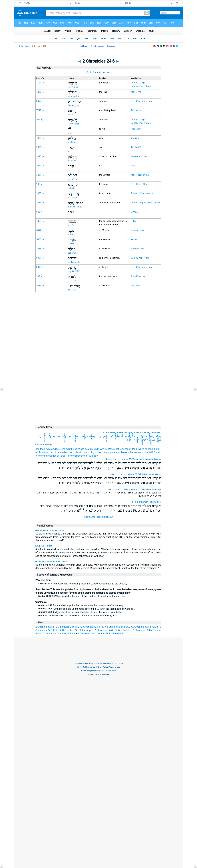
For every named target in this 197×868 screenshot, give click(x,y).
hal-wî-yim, (73, 179)
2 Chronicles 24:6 (45, 627)
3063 (39, 193)
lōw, (70, 133)
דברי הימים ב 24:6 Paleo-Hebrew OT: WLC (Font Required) (134, 489)
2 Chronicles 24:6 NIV (68, 627)
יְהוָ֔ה (159, 440)
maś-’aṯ (71, 225)
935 (38, 184)
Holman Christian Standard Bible (51, 561)
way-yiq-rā (73, 87)
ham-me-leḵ (73, 96)
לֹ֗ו (122, 436)
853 (38, 212)
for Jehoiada (63, 449)
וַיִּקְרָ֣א (158, 436)
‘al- (69, 170)
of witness (92, 456)
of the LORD (149, 452)
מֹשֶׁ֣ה (45, 436)
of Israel (61, 456)
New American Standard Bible (50, 530)
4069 (39, 138)
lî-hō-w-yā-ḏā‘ (74, 105)
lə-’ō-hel (72, 280)
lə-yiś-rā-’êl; (73, 271)
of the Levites (137, 449)
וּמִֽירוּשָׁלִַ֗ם (67, 436)
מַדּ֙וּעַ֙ (118, 436)
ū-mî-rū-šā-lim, (75, 207)
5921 (39, 166)
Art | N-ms (136, 92)
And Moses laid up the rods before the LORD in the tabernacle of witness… (86, 609)
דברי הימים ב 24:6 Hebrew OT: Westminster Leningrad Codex (133, 459)
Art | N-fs (135, 286)
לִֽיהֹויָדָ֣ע (143, 436)
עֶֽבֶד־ (39, 436)
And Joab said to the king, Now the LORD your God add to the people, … (83, 584)
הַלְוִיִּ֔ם (92, 436)
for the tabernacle (76, 456)
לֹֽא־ (112, 436)
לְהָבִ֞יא (85, 436)
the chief (75, 449)
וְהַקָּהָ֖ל (152, 440)
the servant (135, 452)
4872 (39, 230)
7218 (39, 110)
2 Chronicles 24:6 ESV (119, 627)
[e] (43, 83)
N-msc (134, 239)
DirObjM (135, 212)
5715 (39, 286)
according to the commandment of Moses (106, 452)
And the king (42, 449)
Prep (133, 166)
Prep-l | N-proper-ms (141, 101)
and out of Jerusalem (57, 452)
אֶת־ (58, 436)
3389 (39, 203)
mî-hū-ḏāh (73, 197)
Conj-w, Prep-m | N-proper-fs (146, 203)
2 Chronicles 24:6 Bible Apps (76, 630)
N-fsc (134, 221)
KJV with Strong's (44, 444)
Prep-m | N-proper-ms (142, 193)
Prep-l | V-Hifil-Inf (140, 184)
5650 (39, 239)
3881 (39, 175)
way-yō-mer (73, 124)
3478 (39, 267)
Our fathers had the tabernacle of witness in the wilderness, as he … (79, 616)
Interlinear (156, 432)
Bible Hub (118, 634)
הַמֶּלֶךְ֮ (151, 436)
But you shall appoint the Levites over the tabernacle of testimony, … (82, 605)
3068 (39, 249)
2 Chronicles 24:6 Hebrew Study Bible (121, 432)
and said (85, 449)
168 (38, 276)
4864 (39, 221)
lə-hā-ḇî (71, 188)
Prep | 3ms (136, 129)
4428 (39, 92)
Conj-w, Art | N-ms (140, 258)
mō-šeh (71, 234)
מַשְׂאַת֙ (52, 436)
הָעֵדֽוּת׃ (129, 440)
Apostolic (145, 432)
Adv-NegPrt (137, 147)
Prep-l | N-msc (138, 276)
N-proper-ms (137, 230)
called (52, 449)
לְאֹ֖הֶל (136, 440)
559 (38, 120)
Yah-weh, (72, 253)
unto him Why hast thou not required (109, 449)
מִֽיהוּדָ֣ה (76, 436)
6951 (39, 258)
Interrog (135, 138)
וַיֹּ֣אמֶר (128, 436)
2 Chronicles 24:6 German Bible (94, 634)
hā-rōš (71, 114)
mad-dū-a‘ (72, 142)
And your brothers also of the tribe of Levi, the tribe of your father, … (81, 612)
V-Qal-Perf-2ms (139, 156)
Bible (21, 46)
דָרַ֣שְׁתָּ (105, 436)
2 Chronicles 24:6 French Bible (59, 634)
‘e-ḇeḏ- (71, 244)
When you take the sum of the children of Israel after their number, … (83, 596)
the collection (76, 452)
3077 (39, 101)
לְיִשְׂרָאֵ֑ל (144, 440)
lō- (69, 151)
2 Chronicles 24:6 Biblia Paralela (112, 630)
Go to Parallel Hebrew (98, 72)
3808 (39, 147)
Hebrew (28, 46)
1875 (39, 156)
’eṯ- (69, 216)
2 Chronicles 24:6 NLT (93, 627)
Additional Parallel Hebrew (98, 517)
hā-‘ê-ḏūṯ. (72, 290)
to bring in (150, 449)
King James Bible (44, 546)
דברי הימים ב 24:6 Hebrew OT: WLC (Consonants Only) (136, 474)
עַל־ (99, 436)
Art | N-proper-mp (140, 175)
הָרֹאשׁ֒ (135, 436)
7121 (39, 83)
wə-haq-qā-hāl (74, 262)
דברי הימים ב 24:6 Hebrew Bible (147, 502)
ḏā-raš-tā (72, 161)
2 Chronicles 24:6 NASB (145, 627)
